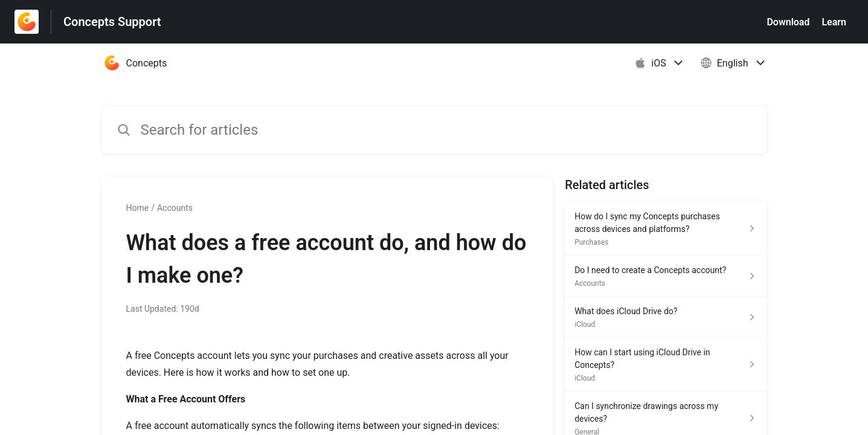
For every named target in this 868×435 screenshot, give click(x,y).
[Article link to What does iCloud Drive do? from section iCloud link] (665, 317)
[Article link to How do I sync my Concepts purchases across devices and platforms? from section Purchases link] (665, 229)
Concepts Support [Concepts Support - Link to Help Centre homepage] (112, 22)
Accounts (175, 208)
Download (788, 22)
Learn (834, 22)
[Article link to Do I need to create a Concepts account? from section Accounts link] (665, 276)
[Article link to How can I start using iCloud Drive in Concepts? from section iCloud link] (665, 365)
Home (138, 208)
